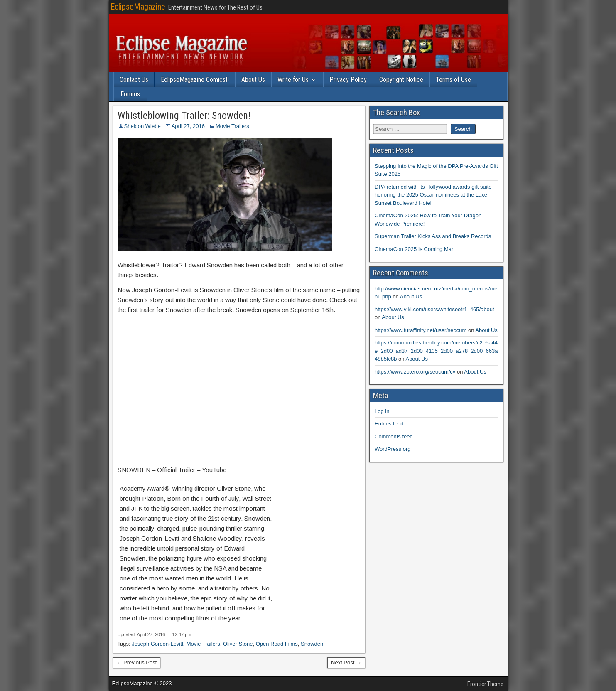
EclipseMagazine (138, 7)
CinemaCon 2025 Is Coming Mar (414, 249)
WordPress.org (393, 449)
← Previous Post (137, 663)
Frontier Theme (485, 684)
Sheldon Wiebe (142, 126)
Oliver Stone (238, 644)
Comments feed (394, 436)
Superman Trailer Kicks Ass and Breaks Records (433, 236)
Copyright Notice (401, 80)
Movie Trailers (232, 126)
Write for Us (293, 80)
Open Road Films (277, 644)
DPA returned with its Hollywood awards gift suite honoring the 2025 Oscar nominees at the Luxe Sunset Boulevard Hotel (433, 195)
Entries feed (389, 424)
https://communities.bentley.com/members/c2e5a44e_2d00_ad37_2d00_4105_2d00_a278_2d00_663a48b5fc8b (436, 351)
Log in (382, 411)
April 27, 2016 (188, 126)
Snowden (312, 644)
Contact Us (134, 80)
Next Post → (346, 663)
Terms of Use (453, 80)
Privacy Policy (348, 80)
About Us (253, 80)
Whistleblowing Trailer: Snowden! (184, 116)
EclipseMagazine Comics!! (195, 80)
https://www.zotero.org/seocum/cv (415, 372)
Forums (130, 94)
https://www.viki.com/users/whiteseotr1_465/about (434, 309)
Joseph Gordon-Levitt (157, 644)
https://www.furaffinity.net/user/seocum (421, 330)
